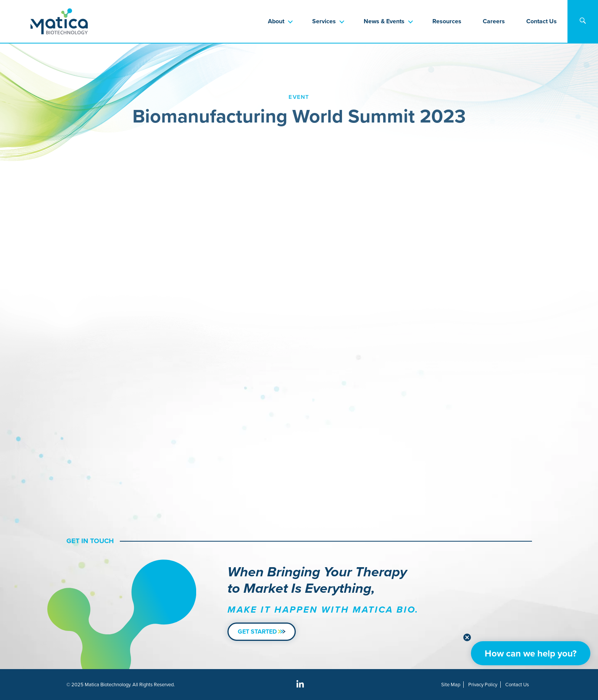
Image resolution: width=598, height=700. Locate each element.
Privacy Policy (483, 685)
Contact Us (542, 21)
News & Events (384, 21)
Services (324, 21)
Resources (447, 21)
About (276, 21)
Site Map (451, 685)
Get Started (262, 631)
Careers (494, 21)
